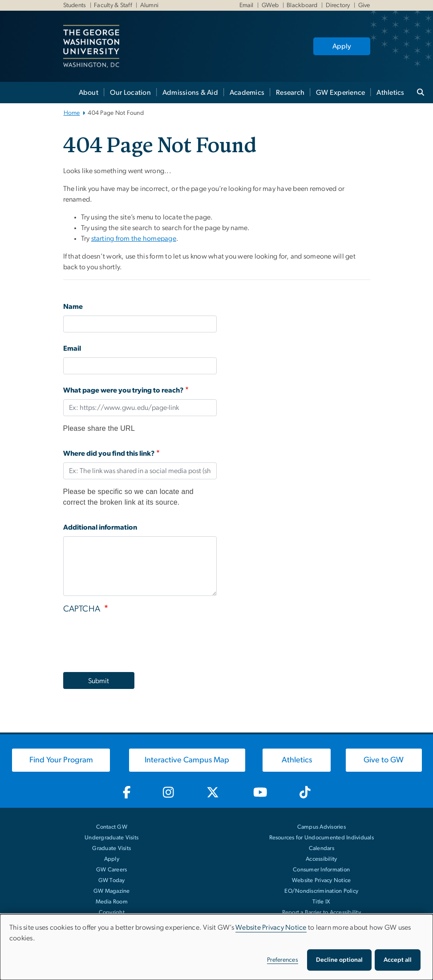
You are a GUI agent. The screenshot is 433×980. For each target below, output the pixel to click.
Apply (342, 46)
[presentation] (131, 640)
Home (72, 113)
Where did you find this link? (109, 454)
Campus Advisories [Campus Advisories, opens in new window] (322, 827)
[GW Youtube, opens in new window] (260, 793)
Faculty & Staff (112, 5)
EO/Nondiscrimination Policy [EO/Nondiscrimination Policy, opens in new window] (321, 891)
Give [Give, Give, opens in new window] (363, 5)
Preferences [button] (283, 960)
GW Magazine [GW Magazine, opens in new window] (112, 891)
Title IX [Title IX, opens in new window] (321, 902)
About (89, 93)
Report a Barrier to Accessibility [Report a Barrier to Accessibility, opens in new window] (322, 913)
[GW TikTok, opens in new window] (305, 793)
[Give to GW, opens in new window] (384, 760)
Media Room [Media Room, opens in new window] (112, 902)
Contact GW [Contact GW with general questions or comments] (112, 827)
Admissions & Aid (190, 93)
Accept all (398, 960)
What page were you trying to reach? (123, 390)
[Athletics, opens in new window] (296, 760)
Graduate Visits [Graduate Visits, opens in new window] (111, 848)
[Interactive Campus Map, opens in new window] (187, 760)
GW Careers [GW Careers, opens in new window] (112, 870)
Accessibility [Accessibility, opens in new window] (321, 859)
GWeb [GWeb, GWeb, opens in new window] (269, 5)
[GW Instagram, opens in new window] (168, 793)
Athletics (390, 93)
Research (290, 93)
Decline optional (339, 960)
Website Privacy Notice (322, 881)
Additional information (100, 527)
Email (247, 5)
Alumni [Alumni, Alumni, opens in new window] (149, 5)
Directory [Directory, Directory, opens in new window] (337, 5)
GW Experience (340, 93)
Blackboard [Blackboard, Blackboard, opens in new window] (301, 5)
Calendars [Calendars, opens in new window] (322, 848)
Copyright (112, 913)
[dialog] (216, 947)
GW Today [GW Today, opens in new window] (112, 881)
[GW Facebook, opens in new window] (127, 793)
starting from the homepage (134, 239)
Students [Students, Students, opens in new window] (75, 5)
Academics (247, 93)
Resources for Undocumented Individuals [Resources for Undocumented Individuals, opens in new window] (322, 838)
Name (73, 307)
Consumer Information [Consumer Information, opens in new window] (321, 870)
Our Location (130, 93)
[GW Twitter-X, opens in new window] (213, 793)
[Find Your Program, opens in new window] (61, 760)
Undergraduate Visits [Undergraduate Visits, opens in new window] (111, 838)
